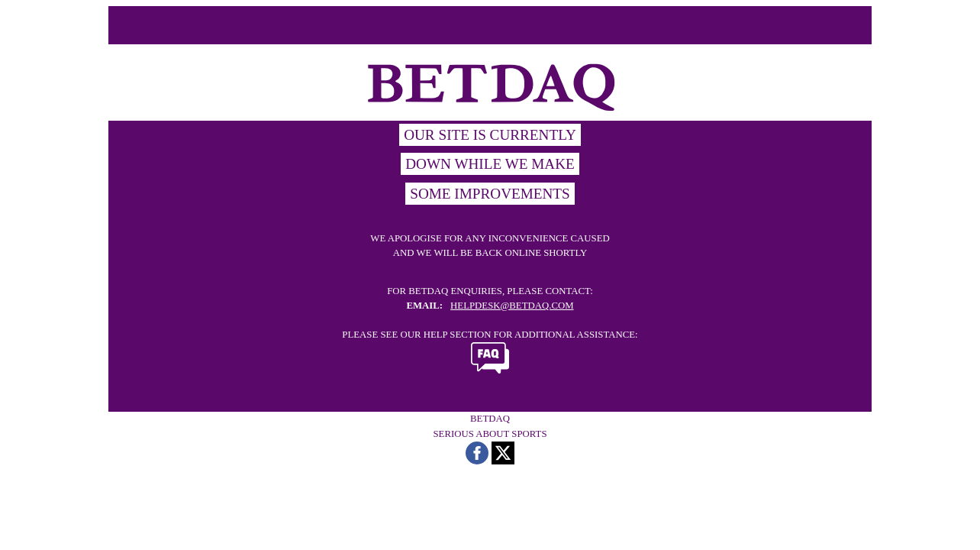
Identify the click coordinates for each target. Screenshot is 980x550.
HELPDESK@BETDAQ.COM (512, 306)
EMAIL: (424, 306)
